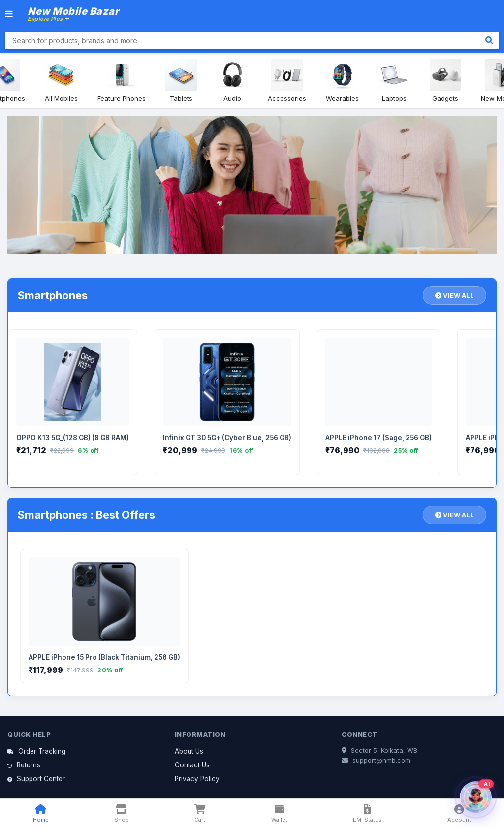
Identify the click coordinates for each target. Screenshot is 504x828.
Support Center (36, 779)
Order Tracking (36, 751)
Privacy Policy (197, 779)
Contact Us (192, 765)
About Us (189, 751)
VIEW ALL (455, 295)
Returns (24, 765)
